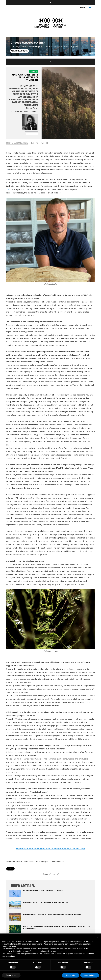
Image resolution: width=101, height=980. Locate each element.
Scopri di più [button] (11, 975)
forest (10, 869)
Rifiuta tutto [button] (71, 975)
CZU (8, 189)
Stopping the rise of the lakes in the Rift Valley (45, 903)
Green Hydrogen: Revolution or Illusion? (43, 891)
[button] (98, 937)
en (90, 7)
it (88, 7)
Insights (34, 71)
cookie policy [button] (11, 946)
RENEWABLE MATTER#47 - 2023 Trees (25, 112)
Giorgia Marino (32, 108)
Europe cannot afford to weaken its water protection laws (52, 915)
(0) (82, 7)
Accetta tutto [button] (90, 975)
